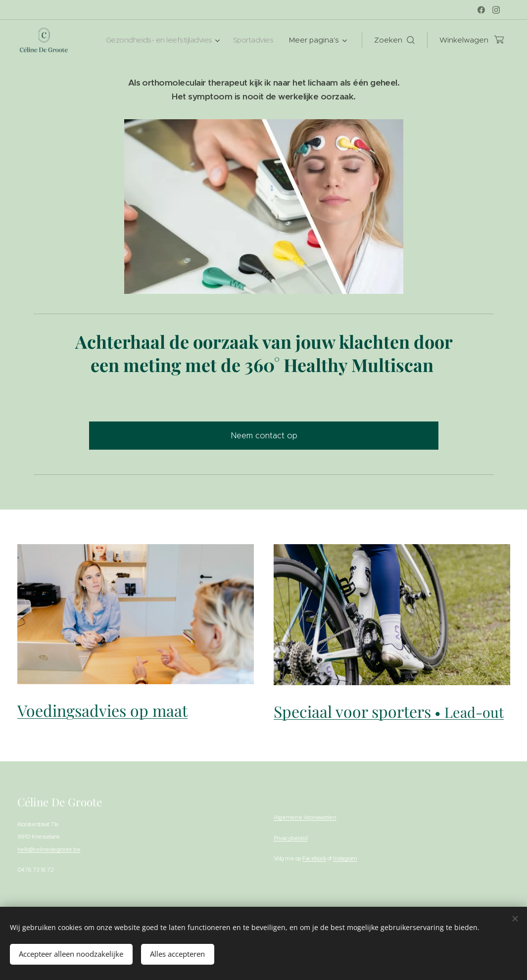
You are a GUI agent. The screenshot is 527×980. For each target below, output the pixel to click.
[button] (394, 40)
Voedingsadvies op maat (102, 710)
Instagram (345, 858)
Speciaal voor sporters (389, 711)
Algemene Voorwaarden (305, 817)
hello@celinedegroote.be (49, 849)
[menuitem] (157, 40)
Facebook (314, 858)
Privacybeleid (290, 838)
